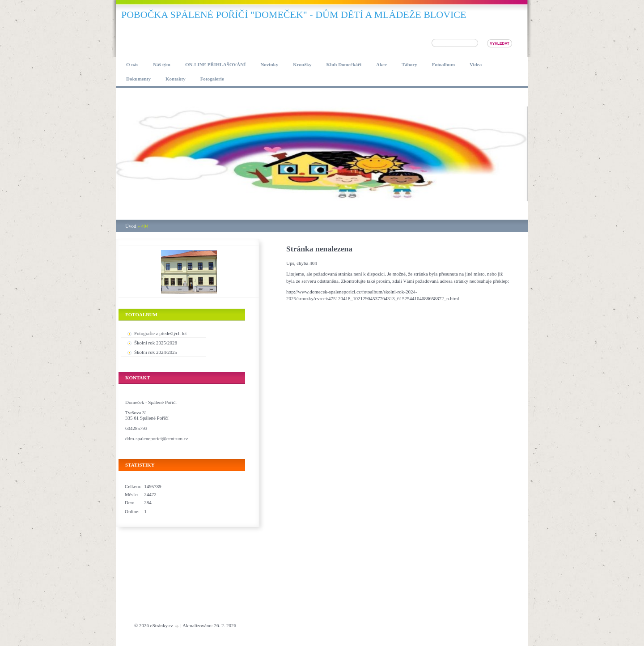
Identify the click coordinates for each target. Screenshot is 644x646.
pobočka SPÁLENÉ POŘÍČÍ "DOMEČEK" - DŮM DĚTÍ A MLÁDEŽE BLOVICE (294, 15)
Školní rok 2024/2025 (156, 352)
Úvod (131, 226)
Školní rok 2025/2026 (156, 343)
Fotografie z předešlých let (161, 333)
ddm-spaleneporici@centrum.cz (157, 438)
